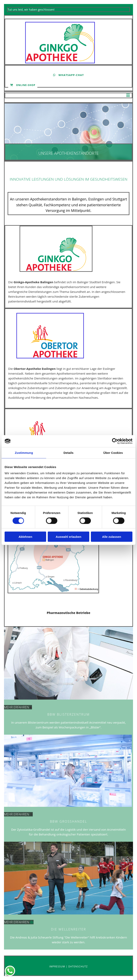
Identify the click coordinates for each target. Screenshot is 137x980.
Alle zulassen (112, 537)
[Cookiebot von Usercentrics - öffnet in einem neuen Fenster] (115, 441)
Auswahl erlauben (68, 537)
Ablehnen (25, 537)
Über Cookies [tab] (113, 453)
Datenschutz (78, 966)
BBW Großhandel (68, 821)
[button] (68, 75)
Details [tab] (68, 453)
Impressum (58, 966)
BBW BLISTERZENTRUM (68, 714)
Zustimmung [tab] (24, 453)
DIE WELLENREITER (68, 929)
